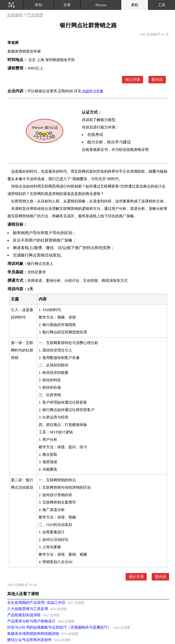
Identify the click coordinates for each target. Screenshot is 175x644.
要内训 (157, 80)
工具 (162, 5)
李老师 (13, 43)
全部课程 (15, 15)
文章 (67, 5)
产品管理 (35, 15)
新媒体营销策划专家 (24, 51)
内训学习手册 (93, 91)
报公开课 (133, 80)
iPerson (101, 5)
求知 (38, 5)
